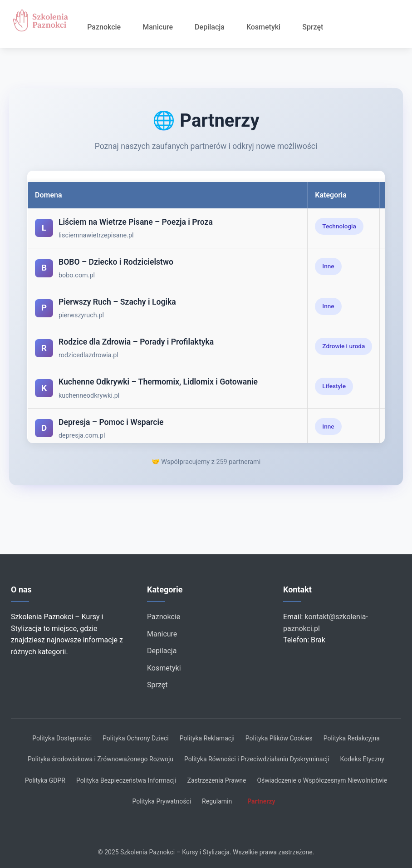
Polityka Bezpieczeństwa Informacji (126, 780)
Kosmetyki (263, 27)
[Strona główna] (44, 20)
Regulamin (217, 801)
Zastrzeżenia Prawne (217, 780)
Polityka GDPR (45, 780)
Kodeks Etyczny (362, 759)
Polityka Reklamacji (207, 738)
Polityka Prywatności (162, 801)
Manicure (158, 27)
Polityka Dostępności (62, 738)
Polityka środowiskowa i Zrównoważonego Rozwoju (101, 759)
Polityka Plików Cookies (279, 738)
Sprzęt (313, 27)
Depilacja (210, 27)
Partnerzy (261, 801)
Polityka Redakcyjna (352, 738)
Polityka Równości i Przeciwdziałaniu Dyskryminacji (257, 759)
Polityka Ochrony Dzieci (136, 738)
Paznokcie (104, 27)
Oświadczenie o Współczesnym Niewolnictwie (322, 780)
